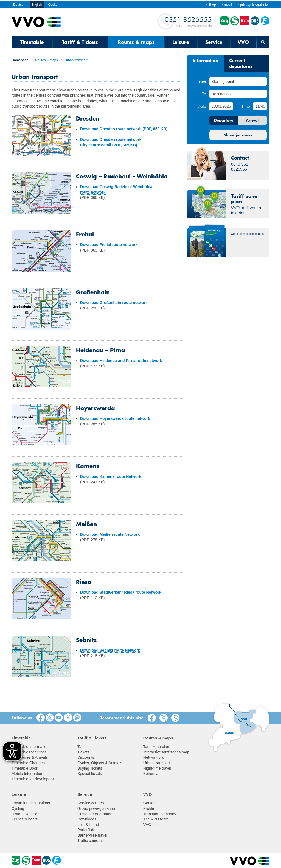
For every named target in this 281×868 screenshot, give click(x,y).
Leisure (181, 42)
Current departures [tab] (241, 63)
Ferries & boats (25, 819)
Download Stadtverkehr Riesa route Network (121, 592)
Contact (150, 803)
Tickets (83, 752)
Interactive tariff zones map (166, 752)
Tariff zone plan (156, 747)
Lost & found (88, 825)
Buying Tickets (90, 768)
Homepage (20, 60)
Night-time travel (157, 768)
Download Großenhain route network (114, 303)
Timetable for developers (33, 779)
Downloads (87, 819)
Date (202, 106)
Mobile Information (27, 774)
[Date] (221, 106)
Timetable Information (30, 747)
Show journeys (238, 135)
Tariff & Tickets (80, 42)
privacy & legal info (252, 5)
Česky (53, 5)
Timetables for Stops (29, 752)
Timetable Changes (28, 763)
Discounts (86, 757)
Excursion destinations (31, 803)
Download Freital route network (109, 245)
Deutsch (19, 5)
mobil (227, 5)
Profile (149, 808)
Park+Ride (86, 830)
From (202, 81)
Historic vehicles (25, 814)
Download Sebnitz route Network (110, 650)
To (204, 94)
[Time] (260, 106)
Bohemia (151, 774)
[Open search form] (263, 42)
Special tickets (90, 774)
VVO (243, 42)
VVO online (153, 825)
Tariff (82, 747)
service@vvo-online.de (188, 22)
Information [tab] (205, 60)
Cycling (18, 808)
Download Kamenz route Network (111, 476)
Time (246, 106)
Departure (224, 120)
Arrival (252, 120)
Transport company (160, 814)
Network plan (154, 757)
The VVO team (156, 819)
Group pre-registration (96, 808)
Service (214, 42)
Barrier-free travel (92, 835)
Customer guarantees (96, 814)
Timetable (32, 42)
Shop (211, 5)
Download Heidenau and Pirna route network (121, 361)
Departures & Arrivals (30, 757)
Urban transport (74, 60)
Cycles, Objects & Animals (100, 763)
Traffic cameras (91, 841)
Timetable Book (25, 768)
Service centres (91, 803)
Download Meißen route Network (110, 534)
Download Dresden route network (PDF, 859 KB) (124, 129)
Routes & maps (136, 42)
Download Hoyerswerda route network (115, 418)
